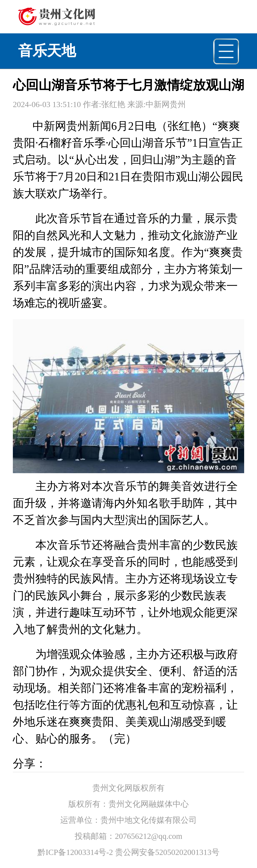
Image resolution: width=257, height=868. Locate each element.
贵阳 (24, 143)
